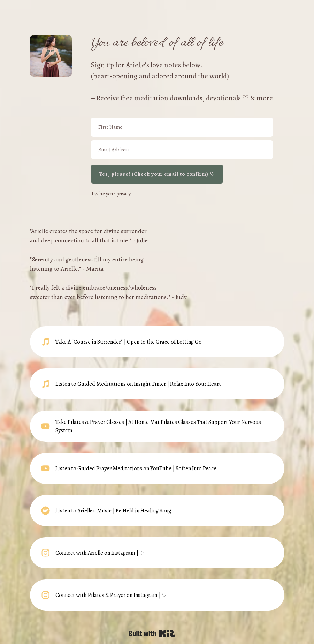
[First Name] (182, 127)
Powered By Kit (152, 634)
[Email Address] (182, 150)
